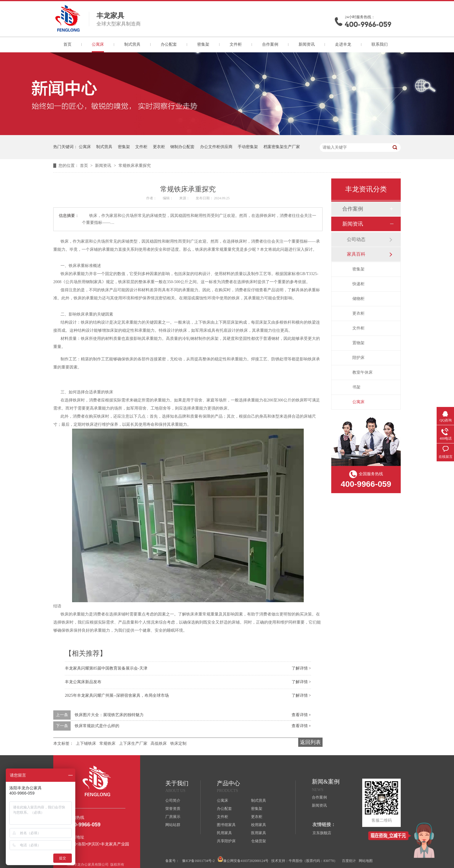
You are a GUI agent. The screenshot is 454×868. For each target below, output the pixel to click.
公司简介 (173, 800)
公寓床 (98, 44)
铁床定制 (178, 743)
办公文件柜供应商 (216, 147)
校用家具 (259, 825)
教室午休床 (363, 372)
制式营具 (132, 44)
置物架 (358, 343)
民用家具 (224, 833)
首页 (67, 44)
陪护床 (358, 358)
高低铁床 (159, 743)
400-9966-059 (368, 24)
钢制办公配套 (182, 147)
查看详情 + (301, 715)
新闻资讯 (307, 44)
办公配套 (169, 44)
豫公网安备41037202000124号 (243, 859)
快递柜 (358, 284)
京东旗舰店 (322, 833)
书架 (356, 387)
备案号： (172, 861)
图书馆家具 (226, 825)
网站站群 (173, 825)
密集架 (203, 44)
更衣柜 (159, 147)
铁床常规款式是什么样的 (97, 726)
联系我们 (380, 44)
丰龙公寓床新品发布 (83, 682)
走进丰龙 (343, 44)
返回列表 (310, 742)
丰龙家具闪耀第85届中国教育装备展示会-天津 (106, 668)
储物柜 (358, 299)
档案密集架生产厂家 (282, 147)
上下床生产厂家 (133, 743)
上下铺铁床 (86, 743)
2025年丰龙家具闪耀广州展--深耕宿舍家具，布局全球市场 (117, 695)
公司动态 (356, 239)
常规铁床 (107, 743)
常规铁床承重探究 (135, 166)
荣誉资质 (173, 809)
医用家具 (259, 833)
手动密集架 (248, 147)
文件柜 (236, 44)
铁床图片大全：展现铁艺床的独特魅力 (109, 715)
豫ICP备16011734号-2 (198, 861)
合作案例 (270, 44)
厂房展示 (173, 817)
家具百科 (356, 254)
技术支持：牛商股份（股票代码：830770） (304, 861)
